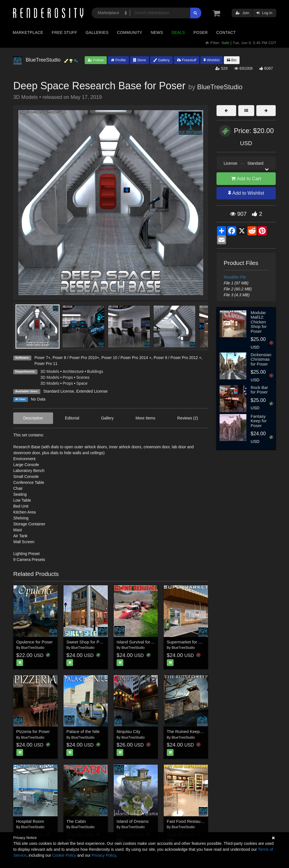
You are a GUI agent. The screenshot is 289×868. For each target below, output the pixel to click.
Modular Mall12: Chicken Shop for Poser (259, 322)
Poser (201, 32)
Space (82, 383)
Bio (232, 60)
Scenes (83, 377)
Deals (178, 32)
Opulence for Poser (35, 642)
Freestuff (187, 60)
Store (140, 60)
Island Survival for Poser (140, 642)
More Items (145, 418)
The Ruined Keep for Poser (192, 731)
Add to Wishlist (246, 193)
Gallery (161, 60)
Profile (118, 60)
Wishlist (211, 60)
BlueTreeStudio (220, 87)
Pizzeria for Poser (33, 731)
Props (68, 377)
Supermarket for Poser (188, 642)
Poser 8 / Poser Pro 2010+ (76, 358)
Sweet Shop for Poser (87, 642)
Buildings (95, 371)
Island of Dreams (133, 821)
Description (33, 418)
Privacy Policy (104, 855)
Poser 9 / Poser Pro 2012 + (177, 358)
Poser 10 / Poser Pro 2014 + (126, 358)
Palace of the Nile (83, 731)
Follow (96, 60)
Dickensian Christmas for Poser (261, 359)
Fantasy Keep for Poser (259, 421)
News (157, 32)
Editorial (72, 418)
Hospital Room (30, 821)
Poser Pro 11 (46, 364)
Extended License (92, 391)
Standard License (59, 391)
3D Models (50, 371)
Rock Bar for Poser (259, 390)
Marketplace (28, 32)
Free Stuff (64, 32)
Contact (226, 32)
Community (130, 32)
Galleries (97, 32)
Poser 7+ (42, 358)
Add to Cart (246, 179)
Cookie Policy (64, 855)
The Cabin (76, 821)
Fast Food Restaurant (187, 821)
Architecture (73, 371)
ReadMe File (235, 277)
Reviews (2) (188, 418)
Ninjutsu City (128, 731)
